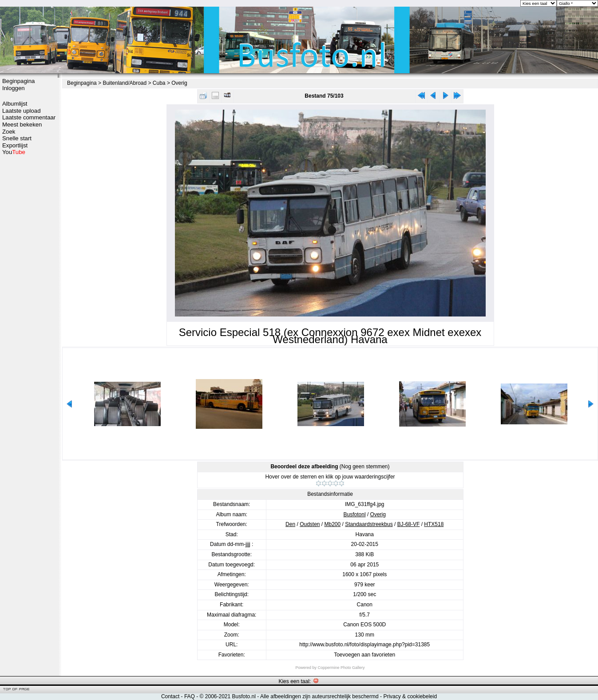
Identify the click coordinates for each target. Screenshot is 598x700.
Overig (179, 83)
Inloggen (14, 88)
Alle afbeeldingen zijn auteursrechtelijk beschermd (319, 696)
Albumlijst (15, 104)
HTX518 (434, 524)
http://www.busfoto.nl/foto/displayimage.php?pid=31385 (364, 645)
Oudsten (310, 524)
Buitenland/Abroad (125, 83)
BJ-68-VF (409, 524)
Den (290, 524)
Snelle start (17, 138)
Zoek (9, 132)
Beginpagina (18, 81)
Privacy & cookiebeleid (410, 696)
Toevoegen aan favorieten (364, 655)
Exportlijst (15, 145)
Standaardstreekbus (369, 524)
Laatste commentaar (29, 117)
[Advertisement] (29, 296)
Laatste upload (22, 111)
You (14, 152)
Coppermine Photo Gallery (341, 668)
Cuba (159, 83)
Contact (170, 696)
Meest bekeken (22, 125)
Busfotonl (355, 514)
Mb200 (333, 524)
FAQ (190, 696)
